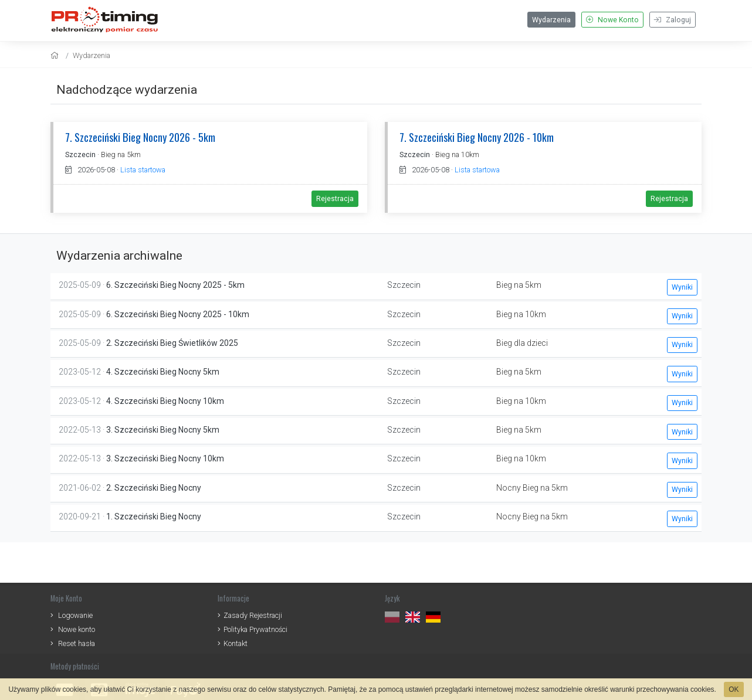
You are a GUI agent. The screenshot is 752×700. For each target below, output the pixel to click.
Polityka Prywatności (255, 629)
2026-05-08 (90, 170)
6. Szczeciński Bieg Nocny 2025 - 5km (175, 285)
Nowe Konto (612, 20)
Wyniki (682, 287)
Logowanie (75, 615)
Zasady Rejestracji (253, 615)
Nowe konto (77, 629)
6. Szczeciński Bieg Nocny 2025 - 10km (178, 314)
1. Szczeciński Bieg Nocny (154, 516)
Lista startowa (143, 170)
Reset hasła (77, 643)
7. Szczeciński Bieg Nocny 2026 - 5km (140, 137)
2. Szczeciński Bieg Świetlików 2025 (172, 343)
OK (734, 689)
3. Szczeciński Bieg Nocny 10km (165, 458)
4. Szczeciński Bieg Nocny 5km (163, 372)
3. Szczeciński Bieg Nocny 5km (163, 430)
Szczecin (80, 154)
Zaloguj (673, 20)
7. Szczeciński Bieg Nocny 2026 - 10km (477, 137)
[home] (56, 55)
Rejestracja (335, 199)
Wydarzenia (551, 20)
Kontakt (236, 643)
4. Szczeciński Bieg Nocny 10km (165, 401)
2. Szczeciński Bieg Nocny (154, 488)
